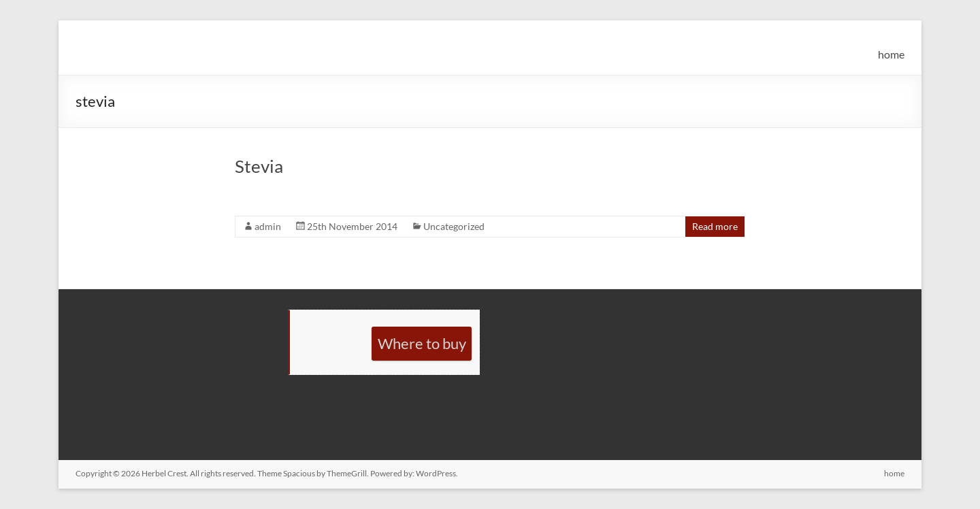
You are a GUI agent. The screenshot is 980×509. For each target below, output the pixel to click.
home (891, 54)
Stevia (259, 166)
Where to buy (422, 343)
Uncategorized (454, 226)
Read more (715, 226)
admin (268, 226)
